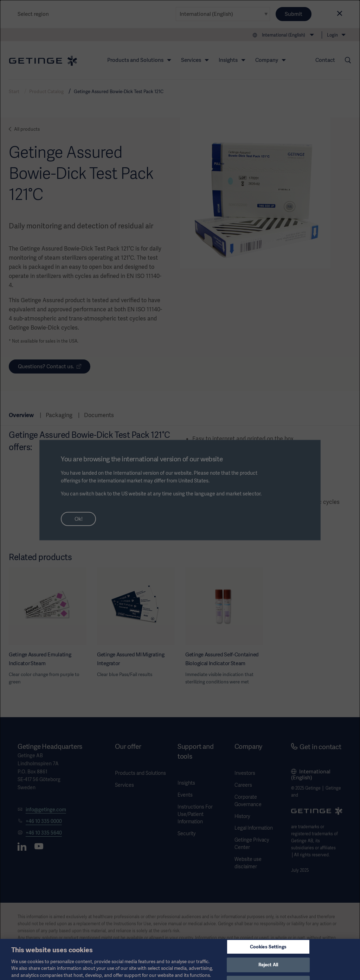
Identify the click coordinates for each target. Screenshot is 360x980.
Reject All (268, 972)
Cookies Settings (268, 954)
